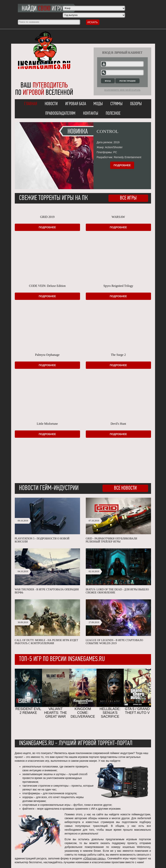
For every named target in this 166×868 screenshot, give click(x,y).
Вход (108, 81)
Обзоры (136, 104)
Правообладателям (60, 114)
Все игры (128, 198)
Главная (31, 104)
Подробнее (122, 165)
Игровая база (76, 104)
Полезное (113, 114)
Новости (51, 104)
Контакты (91, 114)
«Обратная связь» (94, 858)
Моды (98, 104)
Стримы (116, 104)
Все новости (125, 488)
